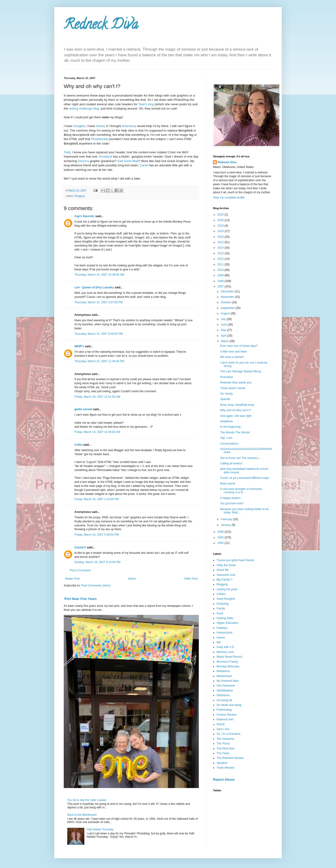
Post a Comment (80, 570)
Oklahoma (223, 695)
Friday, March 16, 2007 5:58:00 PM (97, 535)
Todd (67, 152)
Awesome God (226, 575)
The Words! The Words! (235, 432)
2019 (221, 226)
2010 (221, 270)
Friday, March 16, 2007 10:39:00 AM (97, 432)
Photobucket (100, 139)
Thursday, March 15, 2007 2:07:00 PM (99, 302)
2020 (221, 220)
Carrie (144, 165)
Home (132, 579)
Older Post (191, 579)
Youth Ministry (225, 768)
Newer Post (72, 579)
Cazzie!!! (80, 547)
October (226, 302)
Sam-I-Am (223, 729)
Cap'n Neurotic (84, 216)
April (224, 336)
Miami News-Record (229, 657)
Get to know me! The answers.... (241, 458)
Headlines (226, 421)
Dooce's (83, 161)
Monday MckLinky (228, 666)
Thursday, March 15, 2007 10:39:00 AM (99, 275)
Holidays (222, 628)
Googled (79, 126)
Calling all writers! (231, 463)
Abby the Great (226, 565)
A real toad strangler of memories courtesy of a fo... (241, 491)
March (225, 341)
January (226, 525)
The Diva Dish (225, 749)
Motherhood (224, 676)
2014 (221, 248)
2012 (221, 259)
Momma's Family (227, 662)
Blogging (80, 196)
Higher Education (227, 623)
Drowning (223, 604)
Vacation (222, 763)
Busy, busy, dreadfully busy (237, 405)
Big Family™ (225, 580)
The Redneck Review (230, 758)
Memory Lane (225, 652)
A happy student (230, 498)
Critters (221, 594)
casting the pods (227, 589)
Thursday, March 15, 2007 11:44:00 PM (99, 361)
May (224, 330)
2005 (221, 538)
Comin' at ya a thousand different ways (245, 478)
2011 (221, 264)
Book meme (228, 484)
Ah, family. (227, 394)
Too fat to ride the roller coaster (87, 800)
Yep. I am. (227, 438)
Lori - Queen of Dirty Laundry (94, 287)
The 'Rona (223, 744)
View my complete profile (229, 198)
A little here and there (234, 352)
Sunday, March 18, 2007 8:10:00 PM (98, 562)
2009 (221, 275)
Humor (221, 638)
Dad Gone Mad (128, 161)
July (224, 319)
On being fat (224, 700)
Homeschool (225, 633)
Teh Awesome (225, 739)
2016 (221, 237)
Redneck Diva (101, 26)
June (224, 325)
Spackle (225, 399)
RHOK (221, 724)
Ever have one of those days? (239, 346)
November (228, 297)
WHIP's (79, 346)
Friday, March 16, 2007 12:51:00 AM (97, 397)
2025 (221, 215)
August (226, 313)
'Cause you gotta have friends (235, 560)
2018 (221, 231)
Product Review (227, 715)
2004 (221, 543)
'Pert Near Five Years (80, 599)
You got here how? (232, 503)
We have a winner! (232, 357)
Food (220, 613)
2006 (221, 532)
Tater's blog (146, 104)
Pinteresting (224, 710)
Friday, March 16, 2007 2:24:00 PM (97, 499)
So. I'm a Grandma (228, 734)
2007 (221, 286)
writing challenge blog (84, 108)
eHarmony (129, 126)
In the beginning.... (232, 427)
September (228, 308)
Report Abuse (224, 780)
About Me (223, 570)
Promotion (227, 377)
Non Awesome (226, 686)
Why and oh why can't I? (236, 410)
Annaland (105, 156)
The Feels (223, 753)
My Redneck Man (228, 681)
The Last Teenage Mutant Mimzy (241, 371)
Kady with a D (225, 647)
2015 (221, 242)
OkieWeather (225, 691)
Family (221, 608)
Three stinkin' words (233, 388)
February (227, 519)
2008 (221, 281)
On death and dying (229, 705)
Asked (100, 126)
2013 (221, 253)
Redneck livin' (225, 719)
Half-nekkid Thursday (100, 829)
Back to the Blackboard (82, 815)
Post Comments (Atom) (96, 586)
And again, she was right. (236, 416)
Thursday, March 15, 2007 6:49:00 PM (99, 334)
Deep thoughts (226, 599)
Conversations (229, 444)
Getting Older (225, 618)
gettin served (83, 409)
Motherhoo (223, 671)
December (228, 291)
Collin (78, 445)
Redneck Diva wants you (236, 383)
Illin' (219, 642)
